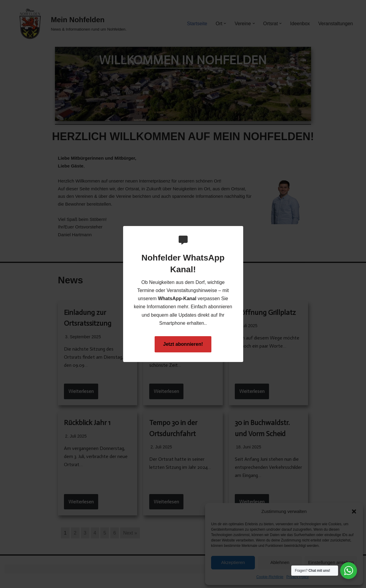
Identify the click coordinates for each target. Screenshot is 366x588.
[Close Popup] (239, 231)
